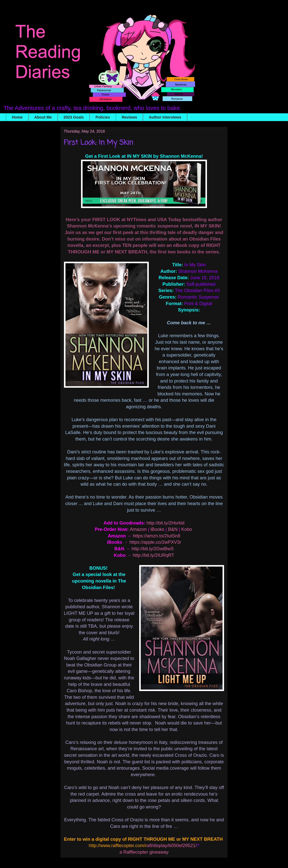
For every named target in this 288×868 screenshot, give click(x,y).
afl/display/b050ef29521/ (143, 845)
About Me (43, 117)
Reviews (129, 117)
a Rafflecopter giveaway (144, 852)
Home (17, 117)
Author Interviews (165, 117)
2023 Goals (74, 117)
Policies (103, 117)
